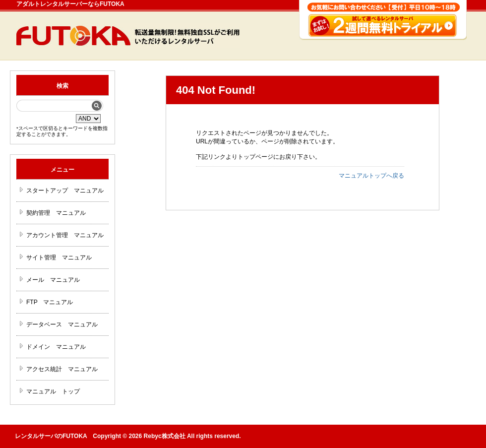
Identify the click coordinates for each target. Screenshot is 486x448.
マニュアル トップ (53, 391)
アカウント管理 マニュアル (65, 235)
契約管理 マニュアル (56, 213)
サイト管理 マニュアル (59, 257)
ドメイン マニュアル (56, 347)
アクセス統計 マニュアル (62, 369)
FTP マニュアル (50, 302)
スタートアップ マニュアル (65, 191)
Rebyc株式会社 (165, 436)
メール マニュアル (53, 280)
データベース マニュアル (62, 324)
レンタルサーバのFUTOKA (51, 436)
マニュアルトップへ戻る (371, 176)
